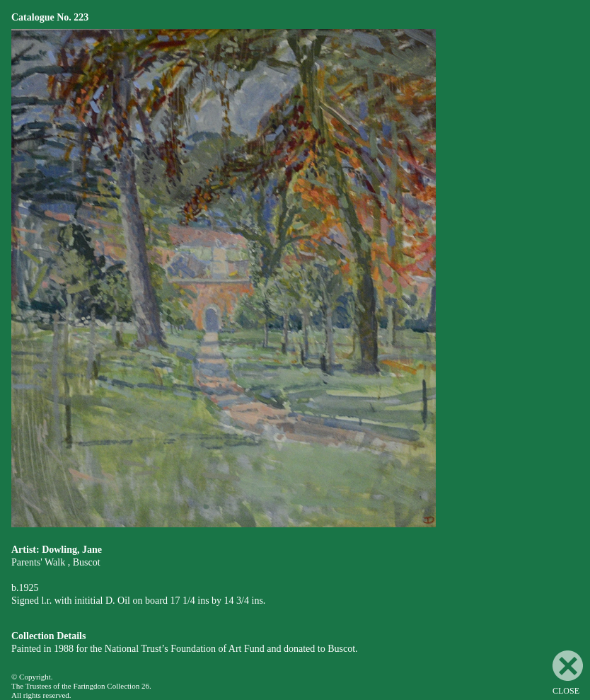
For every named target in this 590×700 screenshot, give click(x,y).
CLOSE (568, 673)
